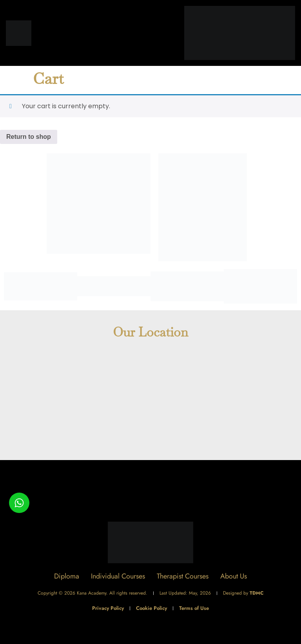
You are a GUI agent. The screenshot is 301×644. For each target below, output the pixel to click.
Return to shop (29, 137)
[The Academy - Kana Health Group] (150, 403)
